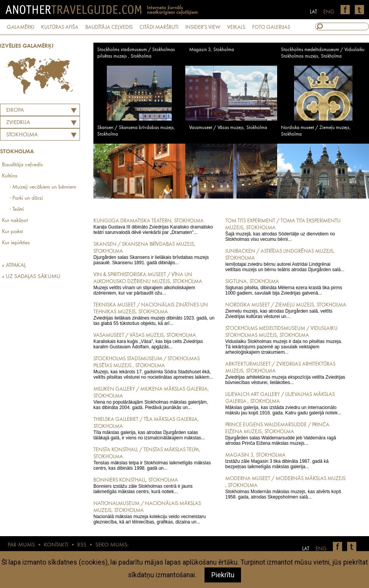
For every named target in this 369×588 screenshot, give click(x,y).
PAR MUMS (21, 545)
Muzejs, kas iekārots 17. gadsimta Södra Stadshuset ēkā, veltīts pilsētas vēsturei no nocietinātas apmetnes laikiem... (154, 368)
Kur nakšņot (15, 221)
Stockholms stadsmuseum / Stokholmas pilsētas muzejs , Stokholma (136, 53)
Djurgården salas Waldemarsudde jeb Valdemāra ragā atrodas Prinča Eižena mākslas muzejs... (286, 434)
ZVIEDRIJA (18, 123)
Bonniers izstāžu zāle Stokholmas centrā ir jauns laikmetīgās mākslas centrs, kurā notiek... (154, 485)
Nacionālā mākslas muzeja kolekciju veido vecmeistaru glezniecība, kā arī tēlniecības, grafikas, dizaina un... (154, 512)
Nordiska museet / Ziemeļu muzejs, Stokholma (316, 131)
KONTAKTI (56, 545)
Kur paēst (12, 232)
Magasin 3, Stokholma (212, 50)
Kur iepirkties (16, 243)
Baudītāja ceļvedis (22, 165)
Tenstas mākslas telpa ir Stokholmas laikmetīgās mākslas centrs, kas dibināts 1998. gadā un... (154, 459)
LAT (313, 12)
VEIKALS (236, 27)
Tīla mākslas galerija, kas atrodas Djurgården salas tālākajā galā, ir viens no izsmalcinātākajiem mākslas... (154, 428)
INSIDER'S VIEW (203, 27)
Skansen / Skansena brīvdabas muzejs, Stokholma (136, 131)
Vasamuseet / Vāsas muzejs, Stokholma (228, 128)
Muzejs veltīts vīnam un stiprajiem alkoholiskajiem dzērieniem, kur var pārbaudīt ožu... (154, 283)
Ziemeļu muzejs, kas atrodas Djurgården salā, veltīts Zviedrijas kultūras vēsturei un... (286, 310)
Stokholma (22, 135)
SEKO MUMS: (112, 545)
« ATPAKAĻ (14, 266)
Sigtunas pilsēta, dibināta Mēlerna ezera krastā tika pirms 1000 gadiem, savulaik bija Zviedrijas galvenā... (286, 287)
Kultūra (10, 176)
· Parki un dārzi (26, 198)
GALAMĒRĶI (21, 27)
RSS (82, 545)
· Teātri (17, 210)
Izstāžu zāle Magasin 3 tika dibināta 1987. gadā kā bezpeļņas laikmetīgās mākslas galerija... (286, 460)
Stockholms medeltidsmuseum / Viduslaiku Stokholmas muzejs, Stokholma (323, 53)
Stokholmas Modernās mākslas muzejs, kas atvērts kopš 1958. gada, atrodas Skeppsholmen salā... (286, 487)
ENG (329, 12)
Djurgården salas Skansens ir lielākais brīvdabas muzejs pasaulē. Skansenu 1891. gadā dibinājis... (154, 253)
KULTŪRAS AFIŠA (60, 27)
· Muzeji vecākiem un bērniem (43, 187)
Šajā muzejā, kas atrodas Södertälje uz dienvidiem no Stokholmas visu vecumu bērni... (286, 230)
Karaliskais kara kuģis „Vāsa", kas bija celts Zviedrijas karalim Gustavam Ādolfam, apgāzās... (154, 341)
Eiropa (15, 110)
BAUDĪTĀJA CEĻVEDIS (109, 27)
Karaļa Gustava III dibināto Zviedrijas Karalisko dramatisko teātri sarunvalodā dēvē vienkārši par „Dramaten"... (154, 226)
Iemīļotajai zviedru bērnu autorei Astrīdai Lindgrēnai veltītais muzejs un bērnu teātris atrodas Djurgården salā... (286, 260)
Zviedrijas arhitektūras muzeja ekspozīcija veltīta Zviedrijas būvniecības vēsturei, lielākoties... (286, 373)
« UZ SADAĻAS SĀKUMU (31, 277)
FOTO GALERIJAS (271, 27)
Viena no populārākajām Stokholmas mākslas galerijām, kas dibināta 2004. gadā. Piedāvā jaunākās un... (154, 398)
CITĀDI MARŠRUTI (159, 27)
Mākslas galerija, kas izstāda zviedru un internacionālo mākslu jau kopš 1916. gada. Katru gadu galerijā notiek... (286, 403)
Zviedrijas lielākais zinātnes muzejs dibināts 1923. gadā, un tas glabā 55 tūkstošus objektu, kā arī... (154, 314)
